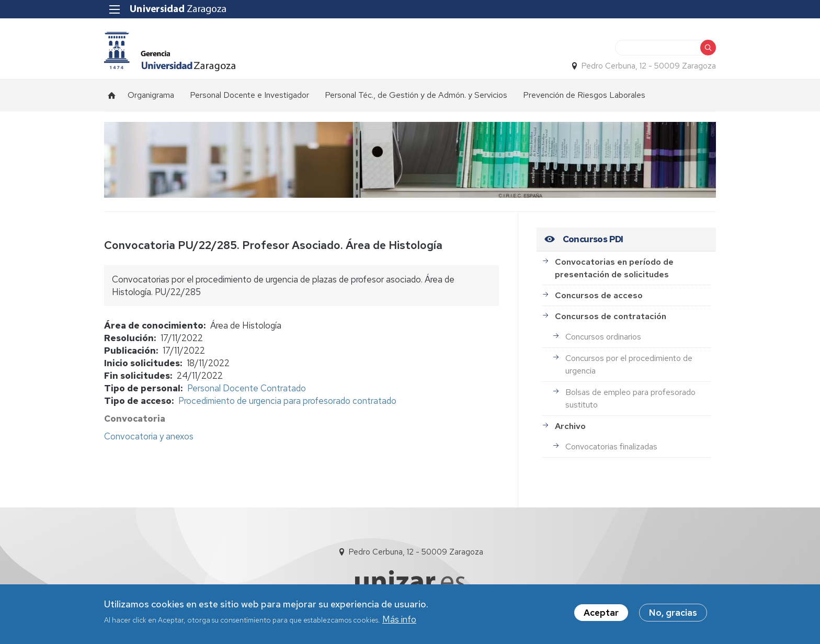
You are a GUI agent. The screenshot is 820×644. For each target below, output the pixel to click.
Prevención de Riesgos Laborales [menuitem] (584, 95)
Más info (399, 621)
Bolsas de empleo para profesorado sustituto (630, 398)
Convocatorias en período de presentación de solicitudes (614, 268)
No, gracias (673, 614)
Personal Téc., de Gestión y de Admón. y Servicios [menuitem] (416, 95)
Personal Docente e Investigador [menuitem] (249, 95)
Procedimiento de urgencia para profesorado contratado (287, 401)
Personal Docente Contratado (247, 388)
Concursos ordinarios (603, 337)
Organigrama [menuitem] (151, 95)
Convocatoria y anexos (149, 436)
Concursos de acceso (599, 295)
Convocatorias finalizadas (611, 447)
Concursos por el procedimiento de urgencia (629, 364)
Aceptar (601, 614)
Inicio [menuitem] (112, 95)
